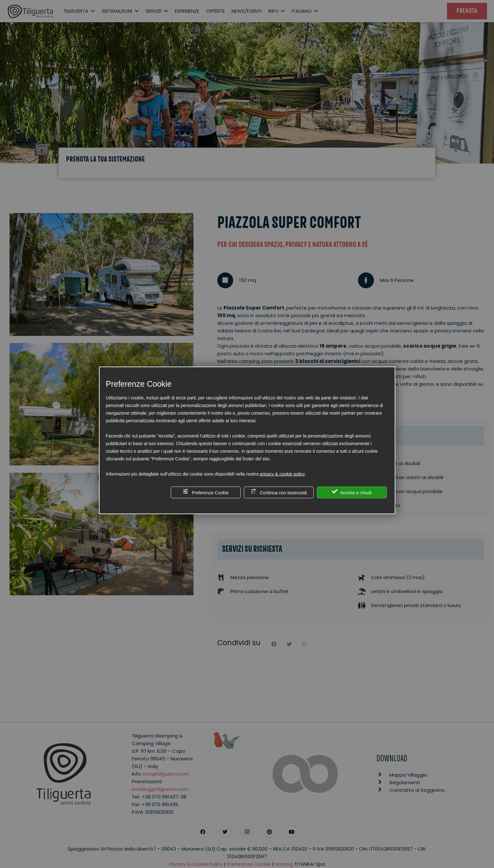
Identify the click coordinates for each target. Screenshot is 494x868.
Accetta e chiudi (352, 492)
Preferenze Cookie (206, 492)
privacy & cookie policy (282, 474)
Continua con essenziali (279, 492)
